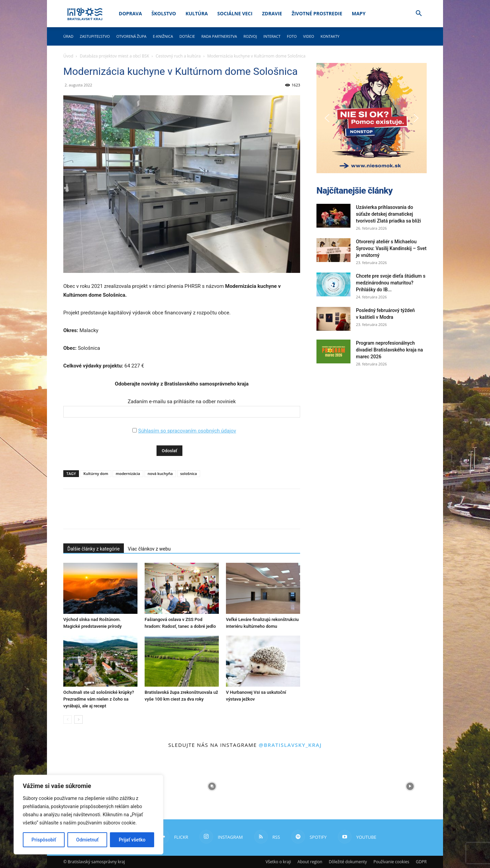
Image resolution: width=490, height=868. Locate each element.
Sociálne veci (235, 13)
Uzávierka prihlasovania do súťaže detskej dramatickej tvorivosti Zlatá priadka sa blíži (388, 214)
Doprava (130, 13)
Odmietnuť (87, 840)
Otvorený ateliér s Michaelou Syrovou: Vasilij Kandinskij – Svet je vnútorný (391, 248)
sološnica (189, 473)
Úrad (68, 36)
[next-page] (78, 719)
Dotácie (187, 36)
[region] (88, 815)
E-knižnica (163, 36)
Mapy (359, 13)
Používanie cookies (391, 862)
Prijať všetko (132, 840)
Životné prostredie (317, 13)
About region (310, 862)
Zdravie (272, 13)
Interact (272, 36)
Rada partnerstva (219, 36)
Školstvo (164, 13)
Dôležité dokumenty (348, 862)
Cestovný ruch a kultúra (178, 56)
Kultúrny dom (96, 473)
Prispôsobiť (44, 840)
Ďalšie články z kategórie (94, 549)
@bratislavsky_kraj (290, 745)
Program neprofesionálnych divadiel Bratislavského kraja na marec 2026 (389, 350)
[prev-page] (68, 719)
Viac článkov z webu (149, 549)
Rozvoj (250, 36)
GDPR (421, 862)
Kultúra (197, 13)
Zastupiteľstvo (95, 36)
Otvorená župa (132, 36)
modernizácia (128, 473)
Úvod (68, 56)
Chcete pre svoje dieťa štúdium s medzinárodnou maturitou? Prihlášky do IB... (391, 283)
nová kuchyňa (160, 473)
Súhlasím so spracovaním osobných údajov (187, 431)
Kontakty (330, 36)
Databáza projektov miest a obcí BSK (115, 56)
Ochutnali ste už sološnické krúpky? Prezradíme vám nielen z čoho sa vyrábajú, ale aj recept (99, 699)
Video (309, 36)
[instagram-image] (212, 786)
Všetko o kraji (278, 862)
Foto (292, 36)
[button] (419, 14)
